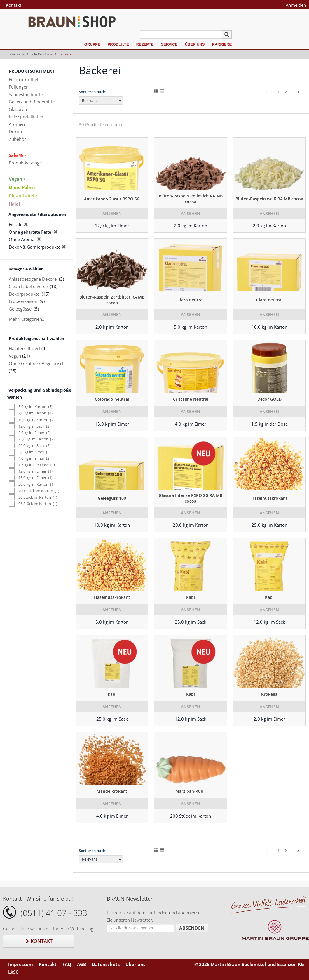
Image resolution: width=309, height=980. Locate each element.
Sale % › (17, 155)
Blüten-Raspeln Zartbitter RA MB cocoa (112, 300)
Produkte (118, 44)
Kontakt (14, 5)
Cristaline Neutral (191, 399)
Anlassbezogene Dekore (33, 279)
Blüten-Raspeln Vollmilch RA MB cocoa (191, 199)
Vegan (15, 356)
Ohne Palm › (22, 187)
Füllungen (19, 87)
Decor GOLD (269, 399)
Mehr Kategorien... (27, 319)
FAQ (67, 964)
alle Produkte (42, 54)
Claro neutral (191, 300)
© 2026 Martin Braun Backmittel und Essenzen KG (249, 964)
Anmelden (296, 5)
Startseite (17, 54)
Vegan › (17, 179)
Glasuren (18, 109)
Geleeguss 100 (112, 498)
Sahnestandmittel (26, 94)
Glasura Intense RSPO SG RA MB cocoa (191, 498)
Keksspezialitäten (26, 117)
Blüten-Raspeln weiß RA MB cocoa (269, 199)
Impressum (21, 964)
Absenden (192, 928)
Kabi (191, 597)
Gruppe (92, 44)
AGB (82, 964)
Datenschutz (106, 964)
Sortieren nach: (93, 92)
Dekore (16, 131)
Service (169, 44)
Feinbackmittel (23, 79)
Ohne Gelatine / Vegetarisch (37, 363)
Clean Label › (23, 195)
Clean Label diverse (28, 286)
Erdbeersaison (23, 301)
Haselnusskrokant (269, 498)
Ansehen (112, 213)
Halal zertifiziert (25, 348)
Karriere (222, 44)
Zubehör (17, 139)
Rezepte (145, 44)
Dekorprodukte (24, 294)
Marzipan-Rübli (191, 791)
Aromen (17, 124)
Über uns (195, 44)
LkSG (13, 972)
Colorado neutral (112, 399)
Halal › (16, 204)
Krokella (269, 694)
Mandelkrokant (112, 791)
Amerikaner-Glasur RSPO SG (112, 199)
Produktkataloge (25, 163)
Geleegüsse (20, 309)
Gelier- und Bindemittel (32, 102)
